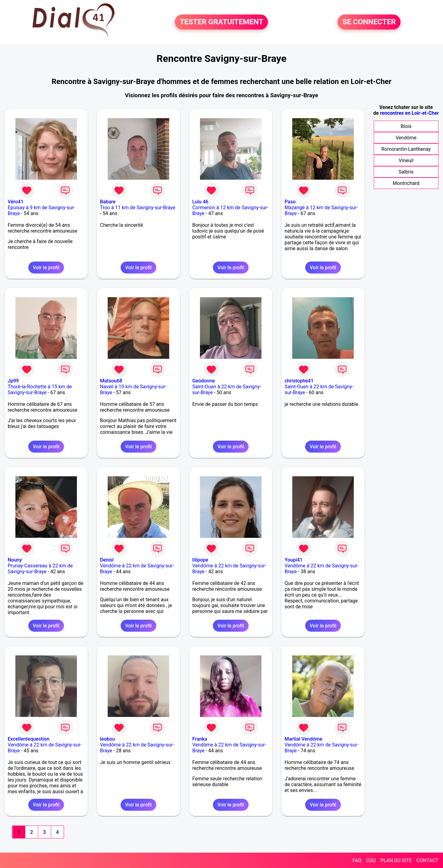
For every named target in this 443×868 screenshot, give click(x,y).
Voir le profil (46, 268)
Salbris (406, 172)
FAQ (357, 860)
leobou (108, 739)
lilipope (200, 560)
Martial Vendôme (303, 739)
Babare (108, 202)
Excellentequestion (29, 739)
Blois (406, 126)
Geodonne (204, 381)
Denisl (107, 560)
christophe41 (299, 381)
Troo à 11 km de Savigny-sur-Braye (138, 208)
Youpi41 (294, 560)
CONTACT (427, 860)
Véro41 (16, 202)
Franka (200, 739)
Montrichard (406, 183)
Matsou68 (111, 381)
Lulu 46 (200, 202)
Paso (290, 202)
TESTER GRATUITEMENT (221, 22)
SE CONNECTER (369, 22)
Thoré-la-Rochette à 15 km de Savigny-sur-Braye (40, 390)
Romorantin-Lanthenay (406, 149)
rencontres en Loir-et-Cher (409, 113)
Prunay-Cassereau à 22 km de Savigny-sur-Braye (40, 569)
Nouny (15, 560)
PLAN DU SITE (396, 860)
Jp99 (13, 381)
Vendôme (406, 138)
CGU (371, 860)
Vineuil (406, 160)
